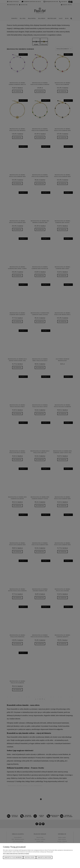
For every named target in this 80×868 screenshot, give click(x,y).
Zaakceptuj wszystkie (44, 857)
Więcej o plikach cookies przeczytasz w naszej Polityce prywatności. (16, 854)
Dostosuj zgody (30, 857)
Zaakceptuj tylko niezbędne (13, 857)
